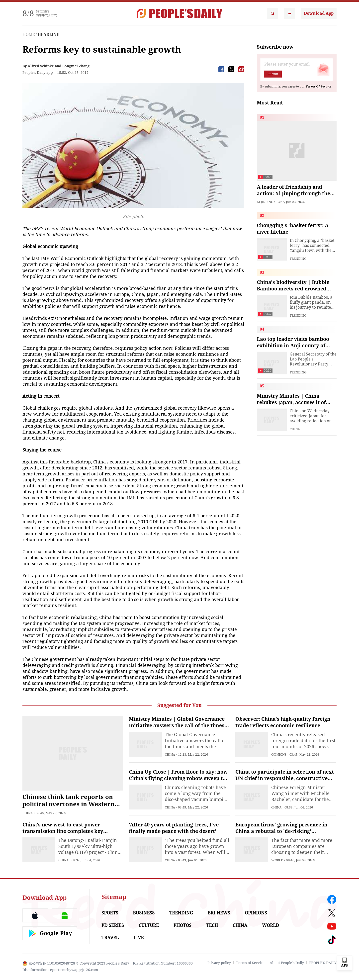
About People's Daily (287, 963)
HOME (29, 35)
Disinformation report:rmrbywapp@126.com (60, 970)
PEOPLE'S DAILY (323, 963)
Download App (319, 13)
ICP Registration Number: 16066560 (163, 963)
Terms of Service (250, 963)
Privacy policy (219, 963)
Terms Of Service (318, 87)
